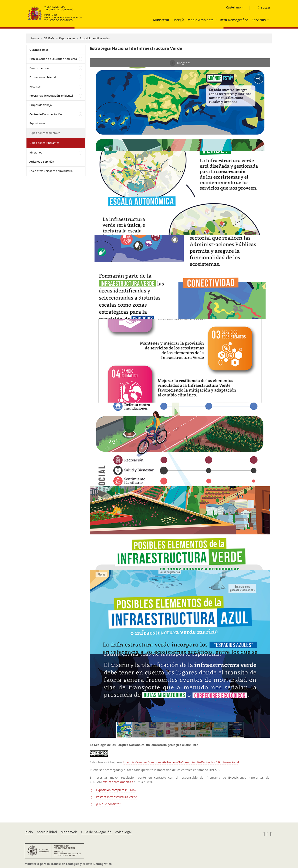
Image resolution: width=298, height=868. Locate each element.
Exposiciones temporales (45, 133)
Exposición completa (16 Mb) (116, 790)
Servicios (259, 20)
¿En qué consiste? (108, 804)
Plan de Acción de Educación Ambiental (53, 59)
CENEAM (49, 38)
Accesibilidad (47, 832)
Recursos (35, 86)
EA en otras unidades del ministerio (51, 171)
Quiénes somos (39, 50)
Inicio (29, 832)
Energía (178, 20)
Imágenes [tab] (180, 63)
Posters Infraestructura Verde (117, 797)
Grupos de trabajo (41, 105)
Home (35, 38)
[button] (216, 20)
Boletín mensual (39, 68)
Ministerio (161, 20)
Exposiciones (67, 38)
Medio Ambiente (201, 20)
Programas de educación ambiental (51, 96)
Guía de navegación (96, 832)
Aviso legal (123, 832)
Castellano (233, 7)
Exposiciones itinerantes (95, 38)
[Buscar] (263, 8)
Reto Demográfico (234, 20)
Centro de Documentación (46, 114)
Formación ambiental (43, 77)
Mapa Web (69, 832)
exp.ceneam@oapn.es (118, 782)
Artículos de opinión (42, 162)
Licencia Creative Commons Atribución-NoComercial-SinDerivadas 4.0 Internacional (181, 762)
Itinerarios (36, 152)
